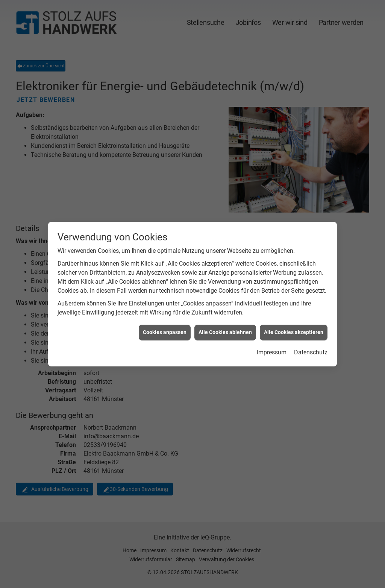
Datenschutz (311, 346)
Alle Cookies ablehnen (225, 326)
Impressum (272, 346)
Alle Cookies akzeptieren (294, 326)
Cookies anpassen (165, 326)
